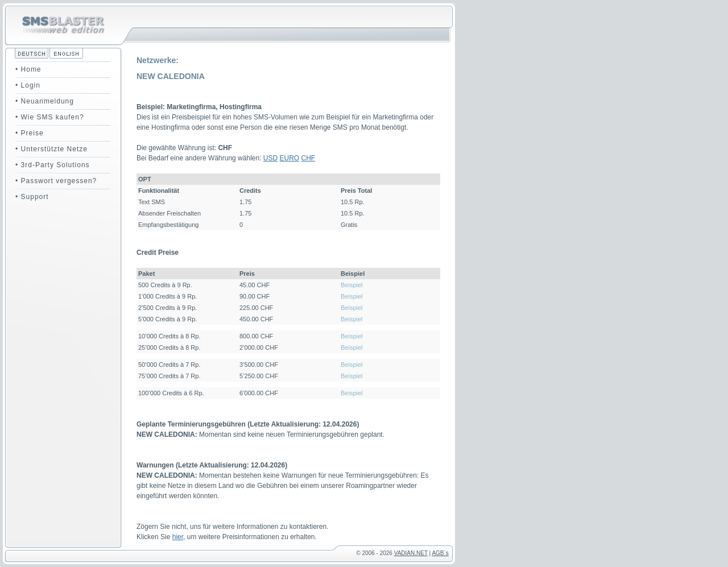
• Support (32, 197)
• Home (28, 69)
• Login (28, 85)
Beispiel (352, 285)
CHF (309, 158)
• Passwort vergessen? (56, 181)
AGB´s (440, 553)
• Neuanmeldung (45, 101)
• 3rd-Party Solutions (53, 165)
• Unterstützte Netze (51, 149)
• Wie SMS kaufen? (50, 117)
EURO (290, 158)
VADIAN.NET (411, 553)
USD (270, 158)
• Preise (30, 133)
